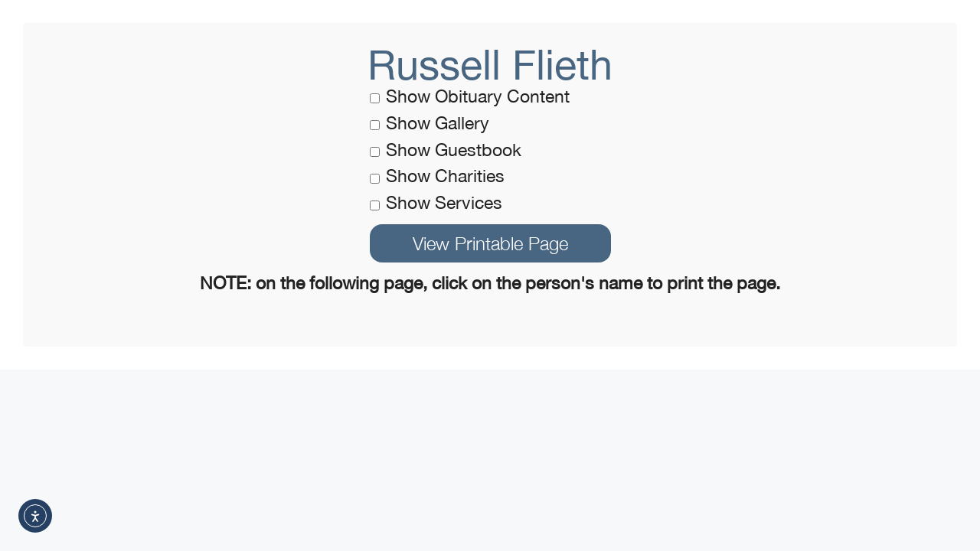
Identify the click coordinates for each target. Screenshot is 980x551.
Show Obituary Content (470, 96)
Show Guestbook (446, 150)
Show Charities (437, 176)
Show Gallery (430, 123)
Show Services (436, 202)
